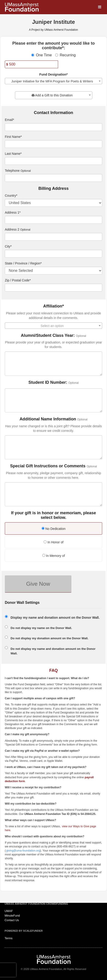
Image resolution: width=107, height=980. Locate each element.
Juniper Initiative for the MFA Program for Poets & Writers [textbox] (52, 81)
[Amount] (31, 64)
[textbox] (54, 95)
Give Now (38, 584)
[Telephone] (53, 178)
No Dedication (54, 529)
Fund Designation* (53, 74)
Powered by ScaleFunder (24, 931)
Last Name (13, 154)
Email (9, 120)
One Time (41, 55)
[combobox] (53, 81)
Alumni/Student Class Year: (48, 336)
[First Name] (53, 144)
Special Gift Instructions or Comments (48, 466)
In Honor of (53, 542)
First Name (13, 137)
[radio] (53, 529)
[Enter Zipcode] (53, 288)
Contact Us (12, 920)
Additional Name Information (48, 419)
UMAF (9, 911)
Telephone (12, 171)
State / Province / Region (23, 263)
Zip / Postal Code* (18, 280)
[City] (53, 254)
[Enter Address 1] (53, 220)
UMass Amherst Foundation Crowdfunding (36, 904)
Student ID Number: (48, 382)
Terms (8, 938)
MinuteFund (12, 916)
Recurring (65, 55)
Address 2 (12, 229)
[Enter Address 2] (53, 237)
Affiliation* (53, 306)
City (8, 246)
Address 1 (13, 212)
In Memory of (54, 556)
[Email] (53, 127)
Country (11, 196)
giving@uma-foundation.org (23, 851)
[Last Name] (53, 161)
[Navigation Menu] (100, 7)
